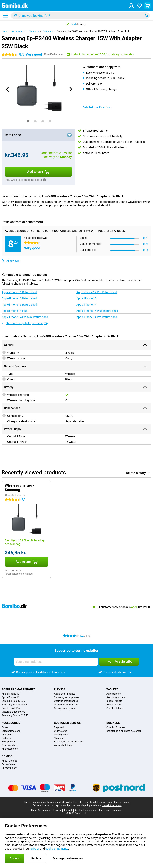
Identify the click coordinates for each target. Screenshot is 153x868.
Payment (59, 727)
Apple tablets (113, 694)
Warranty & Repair (64, 745)
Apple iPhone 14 (86, 305)
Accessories (19, 31)
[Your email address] (56, 662)
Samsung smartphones (67, 697)
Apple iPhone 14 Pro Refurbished (97, 317)
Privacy (57, 810)
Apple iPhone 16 (10, 697)
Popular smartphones (19, 689)
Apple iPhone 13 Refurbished (19, 305)
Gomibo (7, 756)
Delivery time (61, 735)
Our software (8, 764)
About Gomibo (9, 761)
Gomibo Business (116, 727)
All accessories (10, 749)
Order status (61, 731)
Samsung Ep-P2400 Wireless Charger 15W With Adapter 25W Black (93, 31)
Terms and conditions (110, 810)
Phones (60, 689)
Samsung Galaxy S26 (13, 701)
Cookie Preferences (85, 810)
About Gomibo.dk (40, 810)
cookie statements (57, 849)
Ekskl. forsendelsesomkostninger (19, 572)
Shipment (59, 738)
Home (5, 31)
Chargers (34, 31)
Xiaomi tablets (114, 701)
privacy (35, 849)
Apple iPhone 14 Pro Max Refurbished (25, 317)
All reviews (10, 261)
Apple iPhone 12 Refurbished (19, 298)
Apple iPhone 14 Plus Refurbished (97, 311)
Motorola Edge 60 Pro (13, 712)
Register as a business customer (124, 731)
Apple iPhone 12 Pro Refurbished (97, 292)
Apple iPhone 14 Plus (15, 311)
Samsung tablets (116, 697)
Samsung (48, 31)
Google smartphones (65, 708)
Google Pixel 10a (11, 708)
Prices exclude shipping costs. (113, 802)
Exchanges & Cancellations (69, 742)
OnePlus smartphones (66, 701)
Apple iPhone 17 (10, 694)
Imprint (68, 810)
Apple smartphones (65, 694)
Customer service (67, 723)
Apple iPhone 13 (86, 298)
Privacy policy (9, 768)
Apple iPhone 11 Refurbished (19, 292)
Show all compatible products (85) (25, 323)
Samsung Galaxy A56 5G (15, 705)
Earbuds (6, 738)
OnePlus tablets (115, 708)
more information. (112, 805)
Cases (5, 727)
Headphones (8, 742)
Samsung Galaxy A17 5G (15, 715)
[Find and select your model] (80, 16)
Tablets (112, 689)
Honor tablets (114, 705)
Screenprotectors (11, 731)
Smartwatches (9, 745)
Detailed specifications (97, 107)
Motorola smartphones (66, 705)
